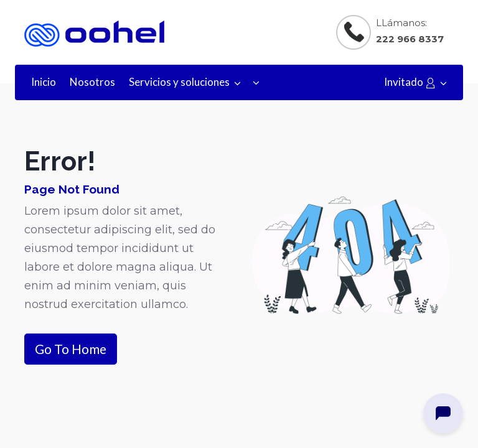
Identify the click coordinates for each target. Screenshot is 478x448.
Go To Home (71, 349)
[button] (256, 82)
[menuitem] (44, 82)
